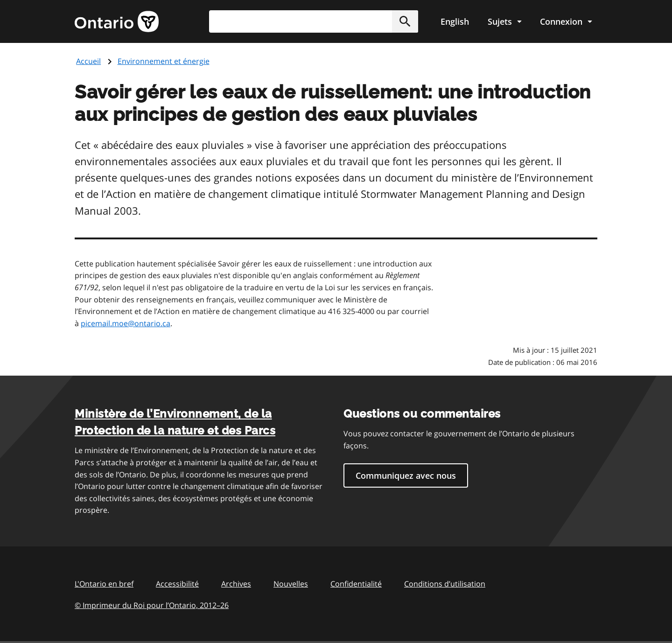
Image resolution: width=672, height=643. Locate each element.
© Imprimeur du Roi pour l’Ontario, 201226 (152, 605)
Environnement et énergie (164, 61)
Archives (236, 584)
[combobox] (314, 21)
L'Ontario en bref (104, 584)
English (455, 21)
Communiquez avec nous (406, 475)
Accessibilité (177, 584)
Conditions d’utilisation (445, 584)
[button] (405, 21)
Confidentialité (356, 584)
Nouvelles (291, 584)
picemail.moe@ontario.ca (126, 323)
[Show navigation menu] (504, 21)
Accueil (88, 61)
